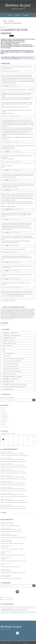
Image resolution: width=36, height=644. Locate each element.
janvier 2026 (3, 413)
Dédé (6, 86)
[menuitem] (10, 15)
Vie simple (3, 559)
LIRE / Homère (7, 356)
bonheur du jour (5, 612)
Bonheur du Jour (5, 453)
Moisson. (5, 21)
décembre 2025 (4, 415)
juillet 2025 (3, 424)
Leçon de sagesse (5, 577)
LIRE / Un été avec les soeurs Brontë (12, 361)
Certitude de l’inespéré (6, 541)
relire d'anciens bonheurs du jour (18, 612)
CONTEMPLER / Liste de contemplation (12, 335)
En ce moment (4, 547)
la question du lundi (12, 58)
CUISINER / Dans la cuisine (9, 341)
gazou (7, 219)
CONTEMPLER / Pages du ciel (9, 338)
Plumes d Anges (8, 209)
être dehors (8, 59)
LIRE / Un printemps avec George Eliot (13, 371)
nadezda (7, 270)
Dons (2, 565)
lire (34, 607)
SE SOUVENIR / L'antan (8, 389)
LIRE (4, 351)
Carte (4, 513)
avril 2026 (3, 407)
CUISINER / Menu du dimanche (10, 343)
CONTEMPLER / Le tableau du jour (11, 333)
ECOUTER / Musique (7, 346)
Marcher (3, 553)
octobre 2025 (4, 419)
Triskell (7, 245)
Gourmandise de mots (9, 353)
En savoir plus (25, 643)
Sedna (7, 279)
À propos (26, 15)
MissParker (7, 152)
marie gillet (28, 607)
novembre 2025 (4, 417)
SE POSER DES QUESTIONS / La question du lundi (14, 387)
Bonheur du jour (18, 5)
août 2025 (3, 422)
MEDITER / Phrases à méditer (9, 374)
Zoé (6, 252)
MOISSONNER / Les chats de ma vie (11, 379)
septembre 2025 (4, 421)
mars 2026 (3, 409)
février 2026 (3, 411)
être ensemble (31, 612)
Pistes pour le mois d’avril (18, 453)
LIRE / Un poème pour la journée (11, 369)
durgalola (7, 232)
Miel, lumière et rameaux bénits (9, 535)
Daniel (7, 180)
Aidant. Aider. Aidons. (6, 571)
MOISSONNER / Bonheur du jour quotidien (12, 376)
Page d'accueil (11, 21)
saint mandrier (24, 58)
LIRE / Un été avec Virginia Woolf (11, 366)
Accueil (10, 15)
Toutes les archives (5, 427)
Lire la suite (3, 325)
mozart (15, 610)
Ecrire (4, 348)
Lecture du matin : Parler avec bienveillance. (13, 23)
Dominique (7, 190)
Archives (17, 15)
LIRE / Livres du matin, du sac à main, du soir (14, 358)
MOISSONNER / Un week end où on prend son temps (15, 384)
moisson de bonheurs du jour (8, 607)
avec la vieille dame (23, 610)
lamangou (7, 170)
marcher (19, 58)
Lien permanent (5, 57)
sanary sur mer (20, 607)
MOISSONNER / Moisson (8, 382)
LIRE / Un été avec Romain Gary (11, 364)
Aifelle (7, 262)
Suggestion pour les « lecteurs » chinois (11, 529)
